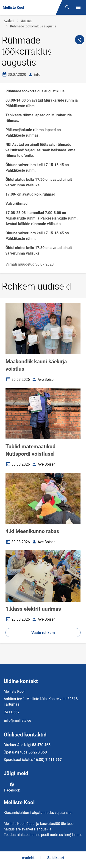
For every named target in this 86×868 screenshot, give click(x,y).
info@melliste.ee (18, 720)
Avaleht (9, 21)
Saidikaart (56, 858)
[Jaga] (80, 40)
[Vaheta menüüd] (78, 7)
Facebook (12, 787)
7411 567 (12, 712)
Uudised (27, 21)
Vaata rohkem (43, 633)
